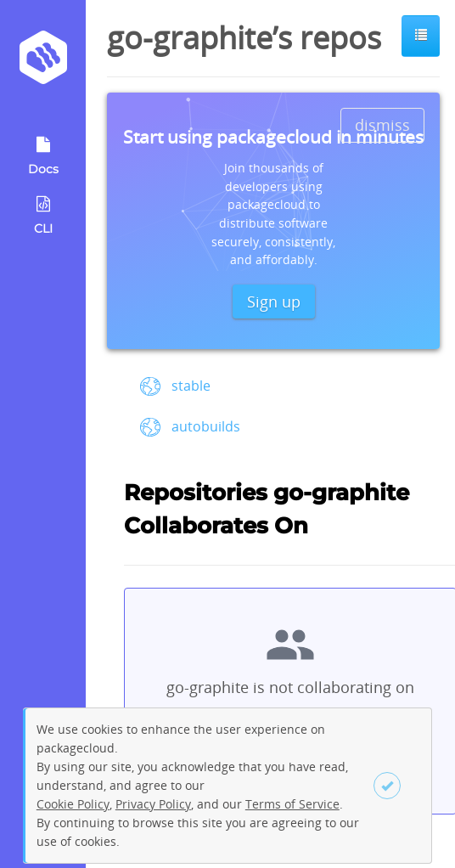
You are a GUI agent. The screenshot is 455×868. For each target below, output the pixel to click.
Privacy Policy (153, 804)
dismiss (382, 125)
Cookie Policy (73, 804)
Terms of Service (292, 804)
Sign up (274, 302)
